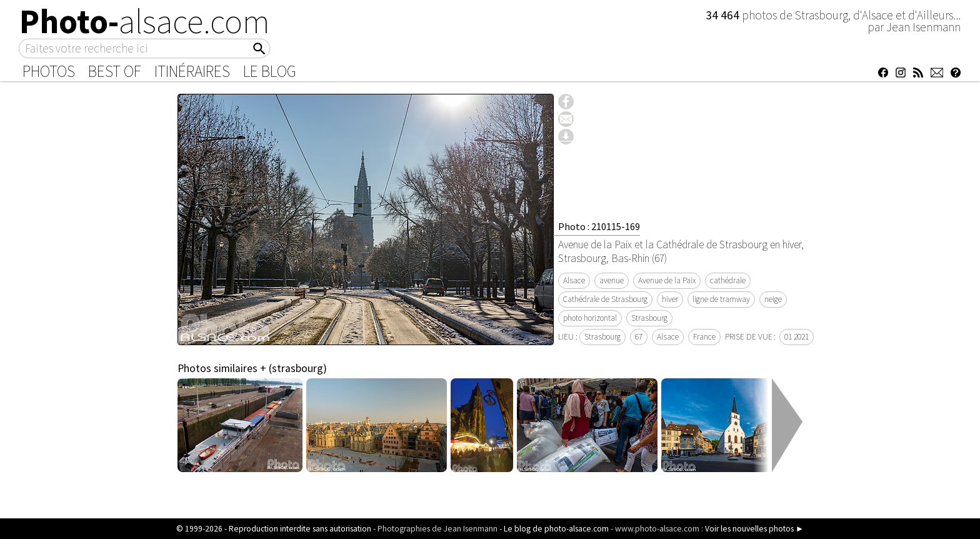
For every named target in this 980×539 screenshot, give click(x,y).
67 (639, 337)
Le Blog (270, 71)
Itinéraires (192, 71)
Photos (49, 71)
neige (773, 299)
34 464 (724, 15)
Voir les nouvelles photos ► (754, 529)
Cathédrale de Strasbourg (605, 299)
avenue (612, 280)
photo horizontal (590, 318)
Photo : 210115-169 (599, 226)
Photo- (145, 21)
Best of (115, 71)
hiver (670, 299)
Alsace (574, 280)
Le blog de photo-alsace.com (556, 529)
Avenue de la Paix (667, 280)
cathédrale (728, 280)
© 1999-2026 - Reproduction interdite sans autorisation (274, 529)
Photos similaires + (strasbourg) (252, 368)
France (704, 337)
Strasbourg (649, 318)
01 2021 (797, 337)
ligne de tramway (721, 299)
